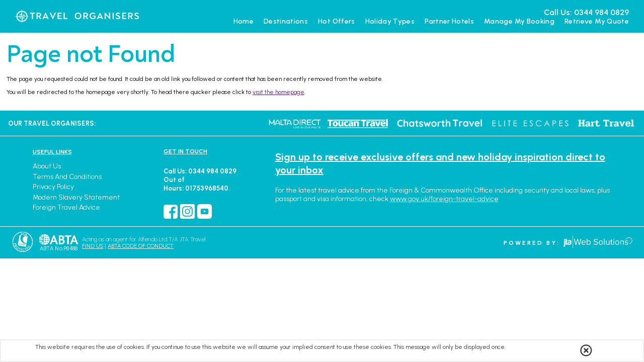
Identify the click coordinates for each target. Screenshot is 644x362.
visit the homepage (278, 92)
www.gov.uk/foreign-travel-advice (444, 199)
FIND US (93, 246)
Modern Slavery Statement (76, 197)
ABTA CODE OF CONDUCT (141, 246)
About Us (47, 166)
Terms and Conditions (67, 177)
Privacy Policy (53, 187)
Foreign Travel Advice (66, 207)
